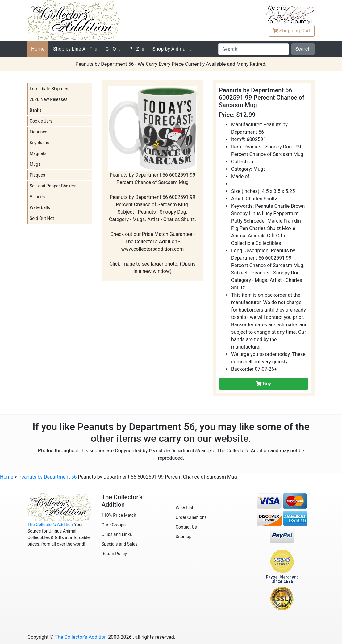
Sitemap (184, 537)
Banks (35, 110)
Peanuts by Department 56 (175, 451)
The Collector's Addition (50, 525)
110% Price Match (119, 515)
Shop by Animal (170, 49)
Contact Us (186, 527)
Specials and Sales (120, 544)
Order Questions (191, 517)
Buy (264, 384)
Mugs (35, 164)
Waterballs (40, 207)
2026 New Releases (49, 99)
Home (38, 49)
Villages (37, 197)
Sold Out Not (42, 218)
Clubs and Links (117, 534)
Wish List (184, 508)
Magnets (38, 153)
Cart (292, 31)
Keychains (40, 143)
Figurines (38, 132)
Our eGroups (114, 525)
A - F (73, 49)
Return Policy (114, 554)
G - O (111, 49)
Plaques (37, 175)
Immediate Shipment (50, 89)
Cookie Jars (41, 121)
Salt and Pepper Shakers (53, 186)
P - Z (134, 49)
